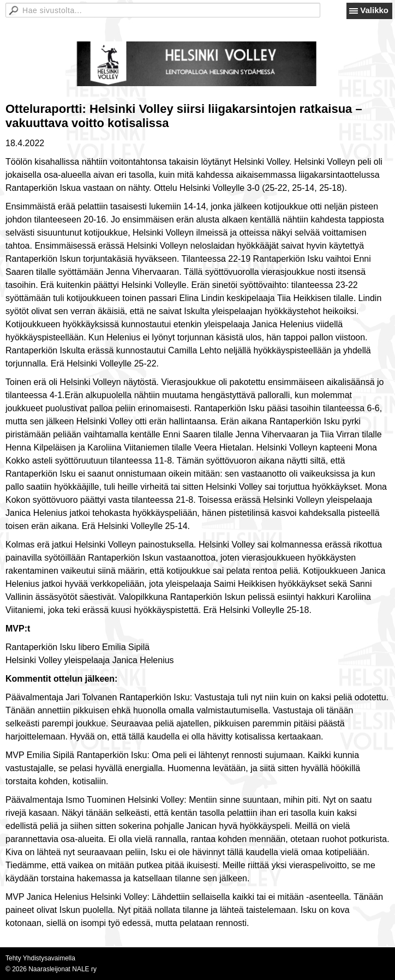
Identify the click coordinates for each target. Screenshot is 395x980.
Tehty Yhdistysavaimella (40, 958)
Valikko (374, 10)
